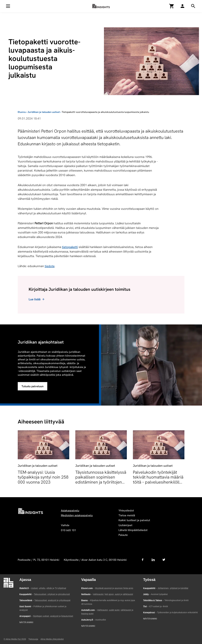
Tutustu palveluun (33, 386)
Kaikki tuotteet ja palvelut (134, 520)
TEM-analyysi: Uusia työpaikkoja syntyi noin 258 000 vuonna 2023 (43, 477)
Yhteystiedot (126, 510)
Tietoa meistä (127, 515)
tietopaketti (70, 247)
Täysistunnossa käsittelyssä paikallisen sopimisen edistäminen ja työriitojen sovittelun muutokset (101, 480)
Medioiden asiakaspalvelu (77, 515)
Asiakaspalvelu (70, 510)
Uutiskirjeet (125, 525)
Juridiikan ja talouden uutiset (44, 112)
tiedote (50, 266)
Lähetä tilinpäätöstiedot (133, 530)
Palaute (123, 535)
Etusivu (22, 112)
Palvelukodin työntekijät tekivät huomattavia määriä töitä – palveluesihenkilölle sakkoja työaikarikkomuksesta (158, 482)
